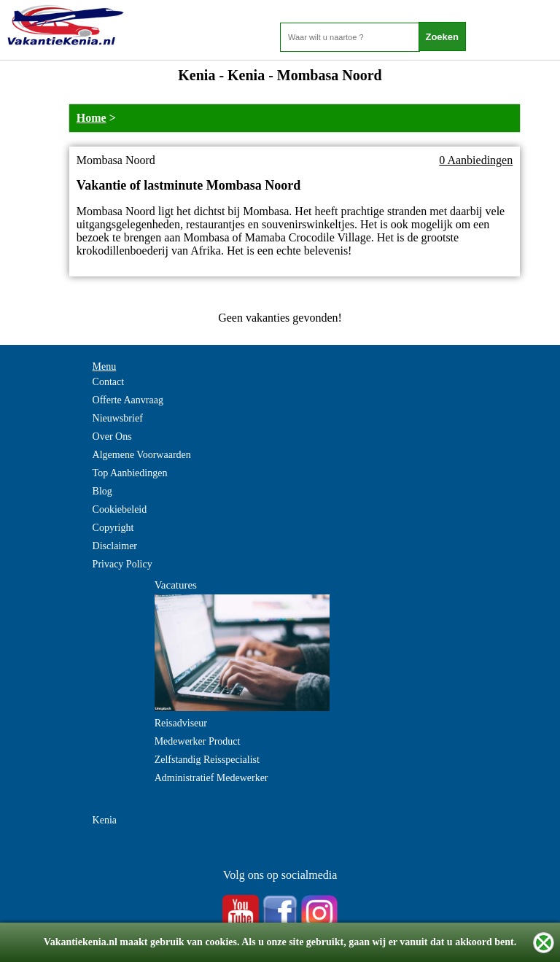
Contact (109, 382)
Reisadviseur (181, 723)
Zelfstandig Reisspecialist (207, 760)
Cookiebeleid (120, 509)
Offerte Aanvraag (128, 400)
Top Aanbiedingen (130, 473)
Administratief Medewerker (211, 778)
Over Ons (112, 437)
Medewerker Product (198, 741)
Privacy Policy (122, 564)
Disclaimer (115, 546)
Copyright (113, 528)
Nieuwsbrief (118, 418)
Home (92, 118)
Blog (102, 491)
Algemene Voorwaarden (142, 455)
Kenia (105, 820)
